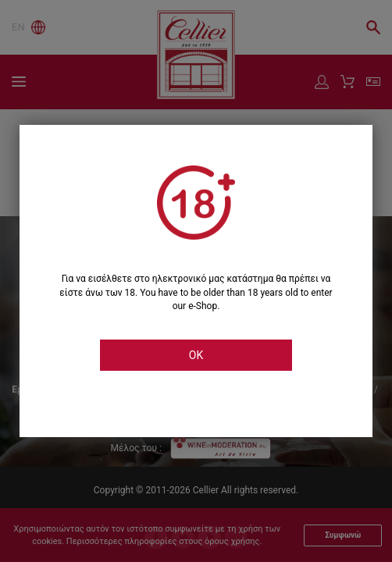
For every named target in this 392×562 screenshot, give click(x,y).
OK (196, 355)
